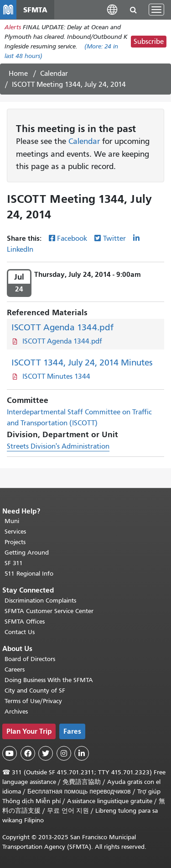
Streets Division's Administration (58, 446)
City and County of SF (35, 691)
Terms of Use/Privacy (33, 701)
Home (18, 74)
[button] (112, 9)
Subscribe (149, 42)
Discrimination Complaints (40, 601)
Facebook (72, 238)
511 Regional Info (29, 574)
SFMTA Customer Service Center (49, 611)
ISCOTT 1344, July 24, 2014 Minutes (82, 363)
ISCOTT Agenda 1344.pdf (62, 327)
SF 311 (14, 563)
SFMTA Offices (25, 622)
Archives (16, 712)
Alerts (13, 27)
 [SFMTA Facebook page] (28, 753)
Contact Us (20, 632)
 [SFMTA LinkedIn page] (82, 753)
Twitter (114, 238)
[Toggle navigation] (156, 10)
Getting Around (27, 553)
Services (15, 532)
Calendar (54, 74)
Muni (12, 521)
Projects (15, 542)
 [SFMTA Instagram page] (64, 753)
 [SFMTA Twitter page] (46, 753)
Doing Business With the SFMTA (49, 680)
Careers (15, 670)
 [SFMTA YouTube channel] (10, 753)
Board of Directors (30, 659)
